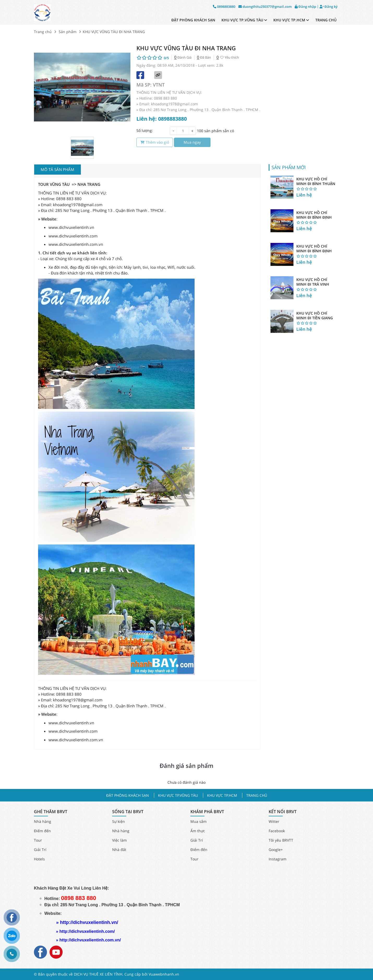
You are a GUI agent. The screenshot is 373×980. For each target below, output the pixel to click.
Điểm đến (42, 831)
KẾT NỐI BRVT (283, 812)
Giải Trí (40, 850)
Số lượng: (145, 130)
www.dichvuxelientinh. (69, 236)
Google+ (276, 850)
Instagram (278, 859)
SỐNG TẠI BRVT (128, 812)
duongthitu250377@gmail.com (265, 7)
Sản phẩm (68, 32)
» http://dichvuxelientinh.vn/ (87, 922)
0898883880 (224, 7)
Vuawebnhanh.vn (164, 974)
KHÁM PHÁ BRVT (207, 812)
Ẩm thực (198, 831)
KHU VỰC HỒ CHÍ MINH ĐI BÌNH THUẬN (316, 181)
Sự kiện (119, 821)
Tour (38, 840)
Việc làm (119, 840)
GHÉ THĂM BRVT (51, 812)
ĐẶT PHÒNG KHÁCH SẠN (193, 20)
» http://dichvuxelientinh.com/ (85, 931)
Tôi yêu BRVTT (281, 840)
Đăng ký (329, 7)
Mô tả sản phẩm (58, 169)
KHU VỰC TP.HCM (291, 20)
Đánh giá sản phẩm (187, 766)
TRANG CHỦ (326, 20)
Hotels (39, 859)
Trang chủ (43, 32)
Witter (274, 821)
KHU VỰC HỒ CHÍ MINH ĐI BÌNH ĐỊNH (314, 215)
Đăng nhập (305, 7)
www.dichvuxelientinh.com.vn (76, 244)
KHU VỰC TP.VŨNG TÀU (244, 20)
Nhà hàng (43, 821)
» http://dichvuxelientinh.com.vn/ (88, 940)
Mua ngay (192, 142)
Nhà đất (119, 850)
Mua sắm (198, 821)
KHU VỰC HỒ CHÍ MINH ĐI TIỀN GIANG (315, 316)
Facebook (277, 831)
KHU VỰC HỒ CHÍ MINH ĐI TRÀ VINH (313, 282)
